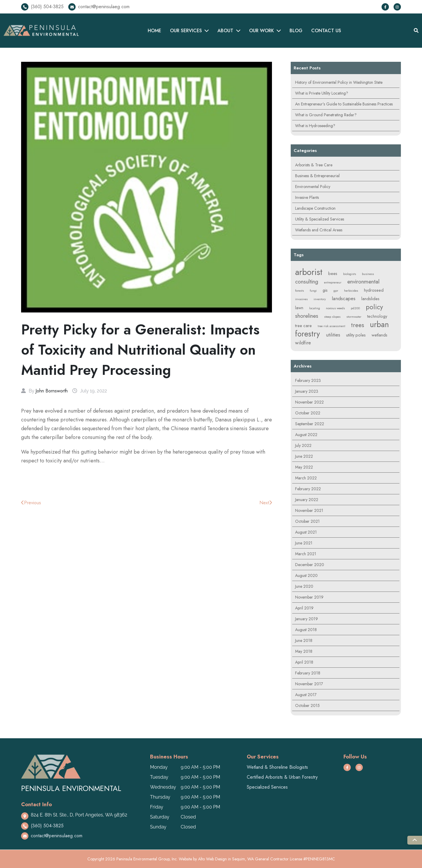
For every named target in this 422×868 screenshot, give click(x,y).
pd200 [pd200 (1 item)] (355, 308)
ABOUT (225, 31)
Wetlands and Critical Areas (319, 230)
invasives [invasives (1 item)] (301, 299)
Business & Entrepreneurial (317, 176)
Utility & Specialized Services (320, 219)
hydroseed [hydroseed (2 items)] (374, 290)
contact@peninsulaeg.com (104, 7)
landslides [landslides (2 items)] (370, 299)
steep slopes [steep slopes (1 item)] (332, 317)
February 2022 (308, 489)
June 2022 (304, 456)
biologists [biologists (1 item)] (350, 274)
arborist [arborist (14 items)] (309, 272)
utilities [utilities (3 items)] (333, 335)
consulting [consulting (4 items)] (307, 282)
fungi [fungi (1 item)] (313, 291)
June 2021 (304, 543)
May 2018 (304, 651)
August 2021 (306, 532)
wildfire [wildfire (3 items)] (303, 343)
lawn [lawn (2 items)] (299, 308)
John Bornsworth (52, 391)
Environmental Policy (313, 187)
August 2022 (306, 435)
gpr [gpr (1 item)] (336, 291)
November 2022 (309, 402)
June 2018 (304, 640)
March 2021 (306, 554)
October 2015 (307, 705)
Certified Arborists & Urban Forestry (282, 777)
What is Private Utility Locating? (322, 93)
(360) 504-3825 (47, 7)
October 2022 (308, 413)
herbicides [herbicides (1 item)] (351, 291)
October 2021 (307, 521)
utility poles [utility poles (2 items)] (356, 335)
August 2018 (306, 630)
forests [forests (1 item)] (300, 291)
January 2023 (307, 391)
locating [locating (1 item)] (315, 308)
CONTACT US (326, 31)
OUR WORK (262, 31)
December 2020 (310, 565)
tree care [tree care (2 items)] (303, 326)
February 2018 (308, 673)
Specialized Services (267, 787)
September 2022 (310, 424)
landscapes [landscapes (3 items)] (344, 298)
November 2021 (309, 510)
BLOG (296, 31)
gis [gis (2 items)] (325, 290)
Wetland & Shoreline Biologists (277, 767)
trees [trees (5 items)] (358, 325)
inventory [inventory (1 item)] (320, 299)
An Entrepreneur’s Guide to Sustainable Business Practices (344, 104)
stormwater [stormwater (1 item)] (354, 317)
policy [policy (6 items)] (374, 307)
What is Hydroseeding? (315, 126)
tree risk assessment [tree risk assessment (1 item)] (331, 326)
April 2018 (304, 662)
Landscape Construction (315, 208)
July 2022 (303, 445)
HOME (154, 31)
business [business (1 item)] (368, 274)
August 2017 (306, 695)
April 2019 (304, 608)
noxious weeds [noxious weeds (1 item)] (335, 308)
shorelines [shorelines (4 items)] (307, 316)
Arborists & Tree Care (314, 165)
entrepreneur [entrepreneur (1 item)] (333, 282)
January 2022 (307, 500)
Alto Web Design (212, 859)
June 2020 (304, 586)
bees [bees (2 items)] (333, 274)
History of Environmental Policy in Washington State (339, 82)
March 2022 (306, 478)
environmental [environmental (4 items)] (363, 282)
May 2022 (304, 467)
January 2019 (307, 619)
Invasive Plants (307, 197)
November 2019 (309, 597)
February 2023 (308, 380)
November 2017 (309, 684)
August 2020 (306, 575)
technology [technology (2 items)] (377, 316)
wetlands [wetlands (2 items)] (380, 335)
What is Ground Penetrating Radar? (326, 115)
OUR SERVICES (186, 31)
